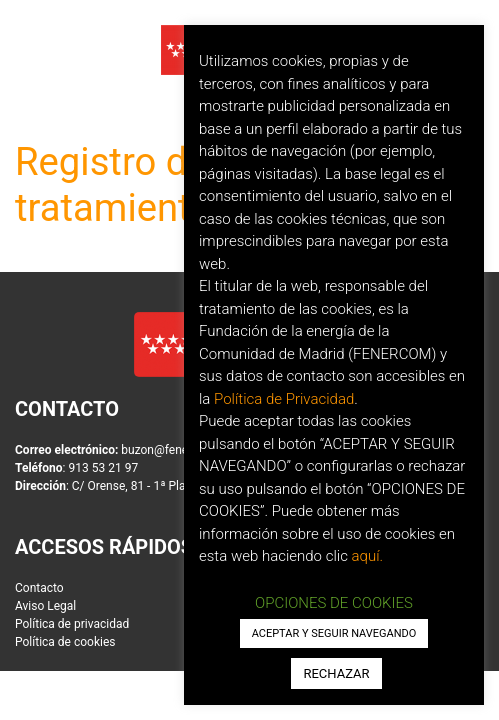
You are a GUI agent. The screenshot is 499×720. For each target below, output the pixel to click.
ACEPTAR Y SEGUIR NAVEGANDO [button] (334, 633)
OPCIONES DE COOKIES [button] (334, 603)
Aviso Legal (45, 606)
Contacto (39, 588)
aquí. (368, 556)
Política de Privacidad (284, 399)
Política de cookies (65, 642)
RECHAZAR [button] (336, 673)
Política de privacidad (72, 624)
